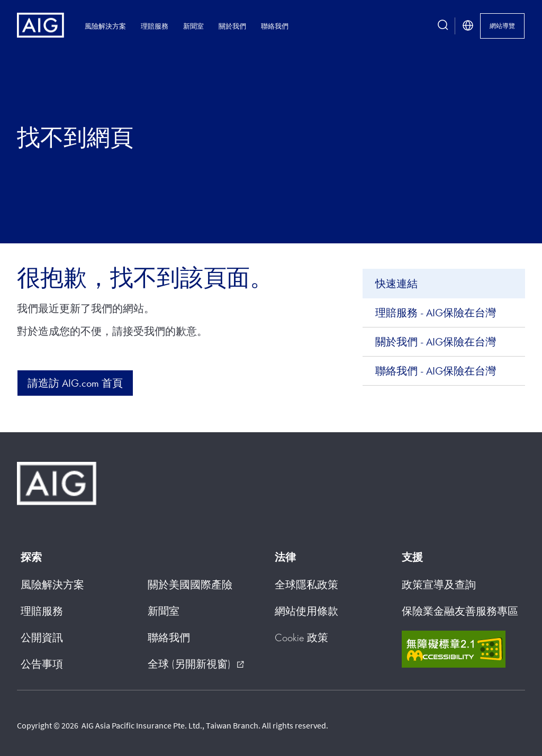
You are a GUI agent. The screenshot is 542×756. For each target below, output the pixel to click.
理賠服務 (155, 26)
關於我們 (232, 26)
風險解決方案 (105, 26)
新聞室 (193, 26)
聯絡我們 (275, 26)
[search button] (443, 26)
